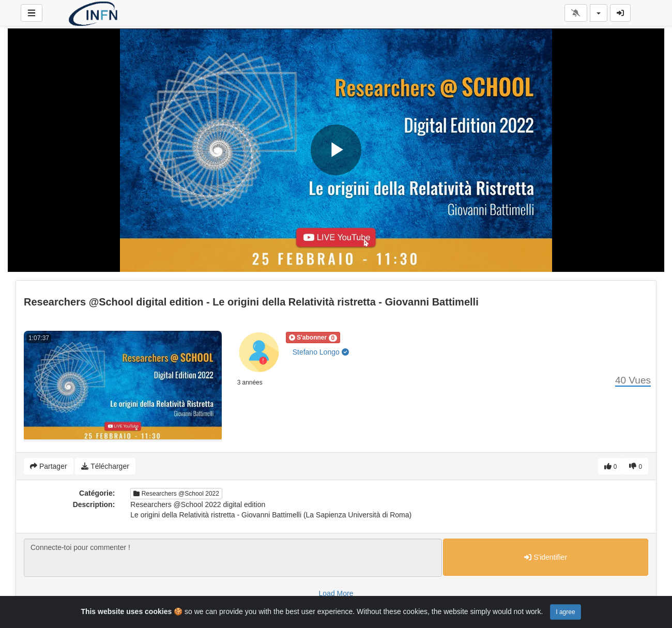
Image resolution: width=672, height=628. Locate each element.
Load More (336, 593)
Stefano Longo (321, 352)
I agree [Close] (565, 612)
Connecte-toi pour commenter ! (233, 558)
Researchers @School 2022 (176, 494)
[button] (313, 338)
